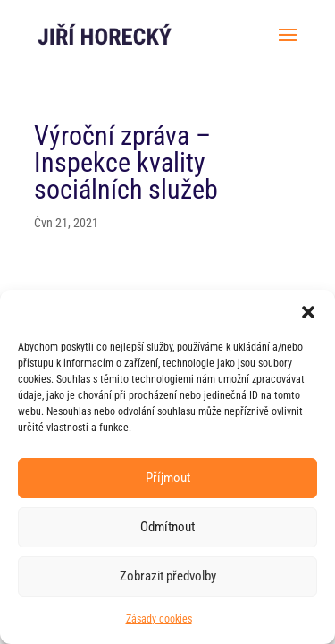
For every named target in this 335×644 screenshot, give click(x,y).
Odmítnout (167, 527)
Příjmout (168, 478)
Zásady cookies (159, 619)
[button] (308, 312)
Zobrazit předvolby (168, 576)
